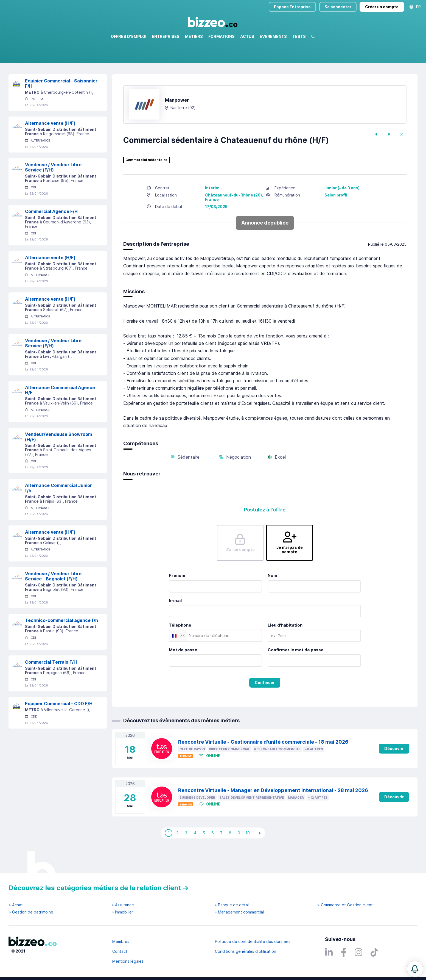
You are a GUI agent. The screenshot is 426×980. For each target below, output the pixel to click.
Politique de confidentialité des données (253, 941)
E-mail (175, 624)
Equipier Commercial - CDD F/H (59, 727)
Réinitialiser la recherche (31, 79)
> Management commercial (239, 912)
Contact (120, 951)
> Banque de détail (232, 905)
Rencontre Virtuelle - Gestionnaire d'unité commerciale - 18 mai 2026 (263, 766)
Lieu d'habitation (285, 649)
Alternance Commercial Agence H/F (60, 414)
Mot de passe (183, 673)
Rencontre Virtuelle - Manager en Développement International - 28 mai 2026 (273, 814)
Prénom (177, 599)
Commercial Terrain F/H (51, 686)
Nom (272, 599)
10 (248, 856)
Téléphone (180, 649)
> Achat (16, 905)
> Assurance (123, 905)
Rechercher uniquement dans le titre (188, 63)
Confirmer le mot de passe (296, 673)
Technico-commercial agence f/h (61, 644)
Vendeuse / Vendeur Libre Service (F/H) (53, 367)
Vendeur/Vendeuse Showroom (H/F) (58, 460)
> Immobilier (122, 912)
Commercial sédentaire (146, 184)
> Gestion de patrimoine (31, 912)
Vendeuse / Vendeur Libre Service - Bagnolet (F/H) (53, 600)
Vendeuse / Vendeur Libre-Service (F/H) (54, 191)
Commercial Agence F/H (51, 235)
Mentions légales (128, 961)
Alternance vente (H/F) (50, 147)
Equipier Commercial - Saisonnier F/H (61, 107)
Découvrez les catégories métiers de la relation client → (99, 888)
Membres (121, 941)
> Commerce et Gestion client (345, 905)
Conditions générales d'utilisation (246, 951)
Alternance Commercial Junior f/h (58, 512)
